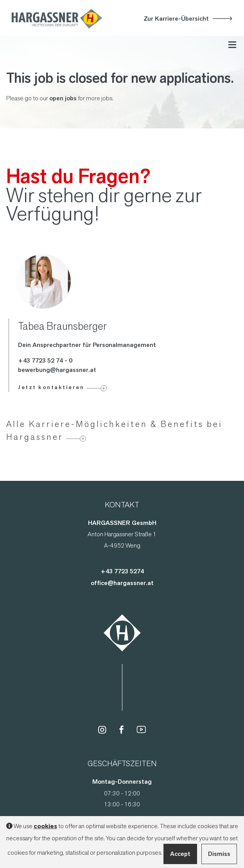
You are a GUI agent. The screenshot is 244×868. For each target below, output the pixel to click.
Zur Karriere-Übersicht (176, 19)
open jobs (63, 98)
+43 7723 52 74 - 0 (45, 360)
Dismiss (219, 854)
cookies (45, 826)
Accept (180, 854)
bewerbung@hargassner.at (57, 370)
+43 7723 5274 (122, 571)
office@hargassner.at (122, 583)
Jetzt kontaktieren (51, 387)
